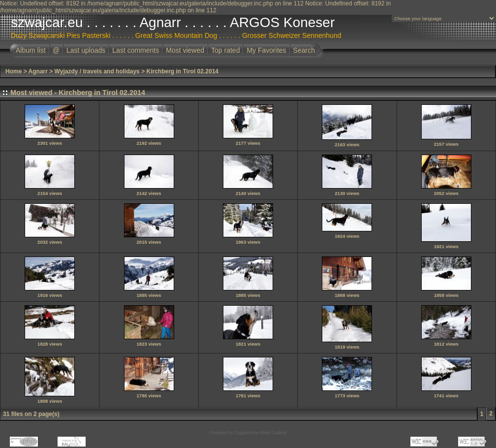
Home (14, 71)
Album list (31, 50)
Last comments (136, 50)
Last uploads (86, 50)
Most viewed (185, 50)
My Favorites (266, 50)
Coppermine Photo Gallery (260, 433)
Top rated (225, 50)
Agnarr (38, 71)
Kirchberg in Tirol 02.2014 (182, 71)
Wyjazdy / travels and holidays (97, 71)
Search (304, 50)
